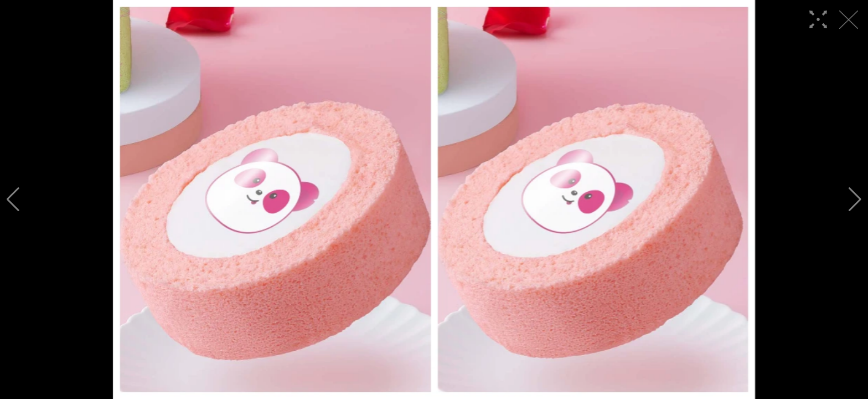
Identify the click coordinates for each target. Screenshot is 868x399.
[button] (13, 199)
